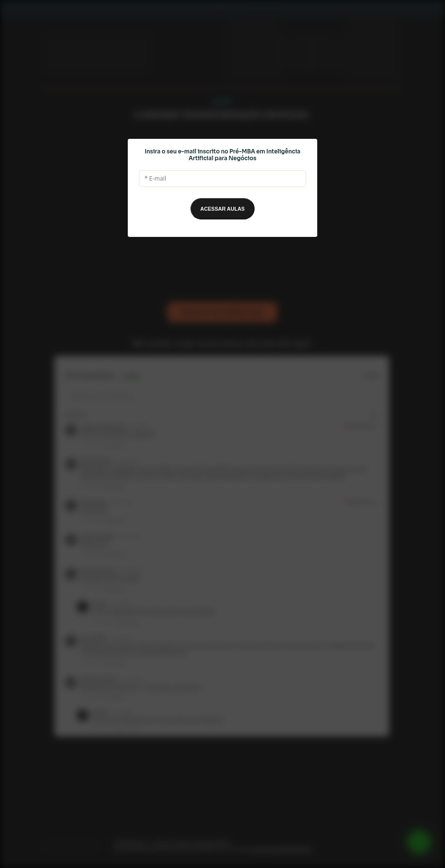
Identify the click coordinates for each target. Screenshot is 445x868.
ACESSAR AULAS (222, 209)
